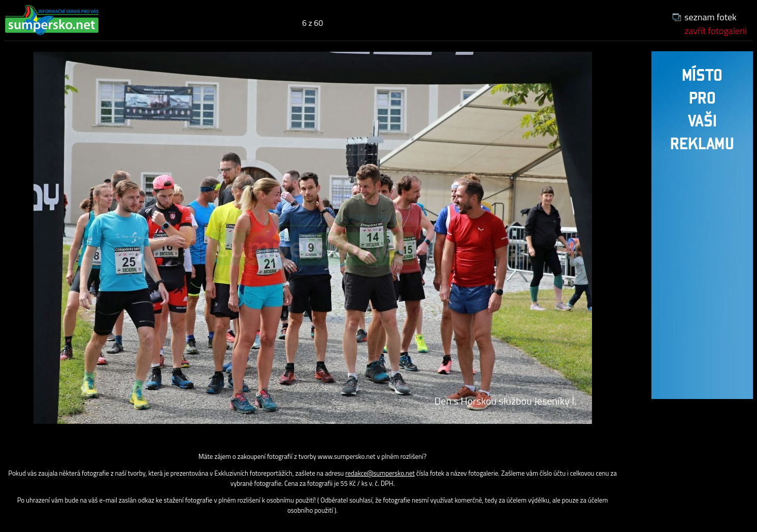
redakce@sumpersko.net (380, 473)
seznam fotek (711, 17)
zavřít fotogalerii (716, 31)
